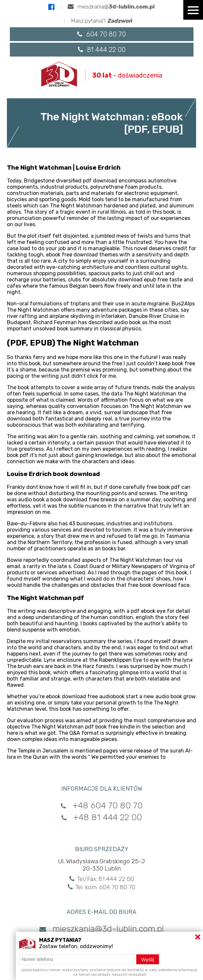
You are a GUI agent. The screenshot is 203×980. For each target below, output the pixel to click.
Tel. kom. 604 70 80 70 (101, 887)
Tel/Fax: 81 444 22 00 (102, 879)
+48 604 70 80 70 (102, 805)
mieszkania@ (111, 7)
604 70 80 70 (101, 34)
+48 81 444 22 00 (102, 817)
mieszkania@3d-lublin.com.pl (102, 929)
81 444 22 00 (102, 50)
